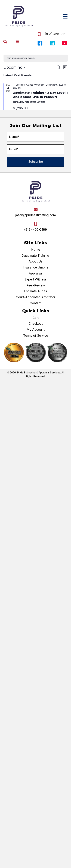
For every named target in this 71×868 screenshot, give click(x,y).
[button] (40, 43)
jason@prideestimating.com (36, 215)
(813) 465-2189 (56, 34)
